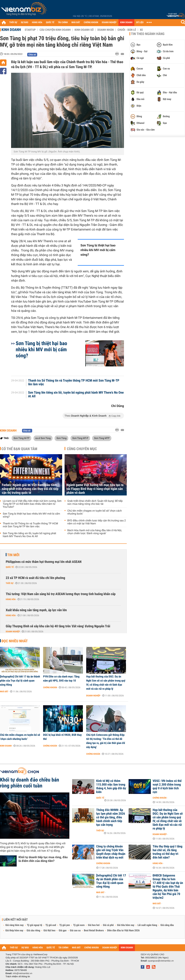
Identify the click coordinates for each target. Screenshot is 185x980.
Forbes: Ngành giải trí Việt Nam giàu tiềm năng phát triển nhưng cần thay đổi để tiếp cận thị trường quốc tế (30, 489)
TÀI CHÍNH (63, 22)
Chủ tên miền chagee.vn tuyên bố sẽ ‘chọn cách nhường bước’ (95, 512)
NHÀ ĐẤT (76, 22)
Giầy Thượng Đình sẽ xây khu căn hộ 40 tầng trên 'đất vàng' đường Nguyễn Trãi (58, 626)
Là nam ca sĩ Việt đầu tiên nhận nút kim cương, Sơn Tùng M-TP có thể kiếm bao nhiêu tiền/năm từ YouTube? (32, 504)
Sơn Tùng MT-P (80, 438)
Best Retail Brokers (94, 931)
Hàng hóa (11, 599)
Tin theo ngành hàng (148, 34)
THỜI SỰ (13, 22)
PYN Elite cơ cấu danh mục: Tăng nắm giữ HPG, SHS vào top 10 (61, 679)
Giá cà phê (108, 925)
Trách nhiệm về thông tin (18, 976)
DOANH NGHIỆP (109, 22)
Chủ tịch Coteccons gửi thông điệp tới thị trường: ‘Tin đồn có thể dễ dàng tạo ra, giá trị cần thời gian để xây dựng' (106, 741)
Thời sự (10, 583)
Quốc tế (10, 567)
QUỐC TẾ (50, 22)
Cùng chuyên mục (82, 449)
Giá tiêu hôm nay (126, 925)
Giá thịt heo (49, 931)
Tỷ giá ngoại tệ (35, 925)
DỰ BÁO (25, 22)
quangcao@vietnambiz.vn (161, 961)
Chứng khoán (50, 687)
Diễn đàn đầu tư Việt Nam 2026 (123, 931)
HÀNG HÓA (37, 22)
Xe (141, 30)
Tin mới (13, 555)
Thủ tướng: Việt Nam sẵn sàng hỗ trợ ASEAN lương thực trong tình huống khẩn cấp (61, 594)
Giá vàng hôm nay (15, 925)
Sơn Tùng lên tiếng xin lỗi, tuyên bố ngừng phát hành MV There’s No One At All (76, 395)
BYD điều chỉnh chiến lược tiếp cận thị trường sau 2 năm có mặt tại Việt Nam (97, 522)
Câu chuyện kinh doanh (55, 30)
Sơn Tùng (61, 438)
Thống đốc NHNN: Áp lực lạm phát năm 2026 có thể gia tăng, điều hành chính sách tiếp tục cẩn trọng (111, 817)
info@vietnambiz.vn (22, 973)
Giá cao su (75, 931)
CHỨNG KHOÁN (91, 22)
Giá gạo (63, 931)
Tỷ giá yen (65, 925)
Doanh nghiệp (13, 632)
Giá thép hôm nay (14, 931)
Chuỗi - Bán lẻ (127, 30)
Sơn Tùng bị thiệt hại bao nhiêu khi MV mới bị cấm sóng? (98, 250)
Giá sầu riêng (33, 931)
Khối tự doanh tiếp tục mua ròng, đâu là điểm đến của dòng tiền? (43, 859)
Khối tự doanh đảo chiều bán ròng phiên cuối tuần (30, 783)
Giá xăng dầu (167, 925)
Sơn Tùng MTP (102, 438)
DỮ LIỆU (140, 22)
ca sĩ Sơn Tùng (43, 438)
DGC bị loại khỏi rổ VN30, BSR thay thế (62, 737)
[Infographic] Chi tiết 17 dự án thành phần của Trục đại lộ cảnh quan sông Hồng (20, 681)
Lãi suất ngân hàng (147, 925)
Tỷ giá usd (51, 925)
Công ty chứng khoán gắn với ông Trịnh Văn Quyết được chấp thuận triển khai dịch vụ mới (111, 852)
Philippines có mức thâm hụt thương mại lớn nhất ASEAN (44, 562)
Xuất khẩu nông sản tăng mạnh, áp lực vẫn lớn (36, 610)
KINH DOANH (126, 22)
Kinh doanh (11, 30)
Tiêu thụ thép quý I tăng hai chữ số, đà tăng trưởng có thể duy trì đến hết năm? (168, 852)
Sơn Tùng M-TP (21, 438)
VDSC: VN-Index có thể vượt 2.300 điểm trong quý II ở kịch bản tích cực (167, 787)
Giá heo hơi (94, 925)
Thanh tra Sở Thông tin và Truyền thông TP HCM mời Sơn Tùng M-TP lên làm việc (74, 383)
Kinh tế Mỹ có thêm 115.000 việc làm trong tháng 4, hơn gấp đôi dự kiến (111, 787)
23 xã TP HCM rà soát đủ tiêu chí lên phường (35, 578)
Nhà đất (4, 692)
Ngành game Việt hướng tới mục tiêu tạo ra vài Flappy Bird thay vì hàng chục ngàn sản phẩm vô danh (95, 489)
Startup (30, 30)
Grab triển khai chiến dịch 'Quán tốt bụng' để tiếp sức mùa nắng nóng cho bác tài (95, 502)
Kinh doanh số (84, 30)
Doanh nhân (106, 30)
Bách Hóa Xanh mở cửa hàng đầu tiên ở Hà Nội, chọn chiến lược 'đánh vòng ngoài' (95, 532)
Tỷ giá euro (79, 925)
